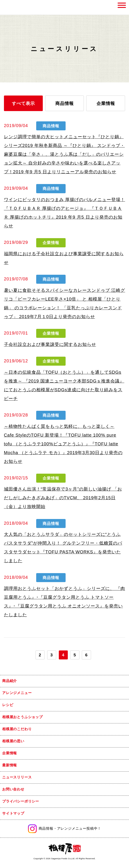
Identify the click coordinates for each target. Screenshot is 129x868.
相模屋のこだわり (17, 729)
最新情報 (10, 765)
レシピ (8, 705)
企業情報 (106, 103)
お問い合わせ (13, 789)
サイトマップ (13, 813)
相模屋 (13, 7)
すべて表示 (23, 103)
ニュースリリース (17, 777)
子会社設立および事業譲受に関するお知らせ (50, 344)
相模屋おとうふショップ (22, 717)
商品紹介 (10, 681)
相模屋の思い (13, 741)
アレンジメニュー (17, 693)
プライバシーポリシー (21, 801)
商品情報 (64, 103)
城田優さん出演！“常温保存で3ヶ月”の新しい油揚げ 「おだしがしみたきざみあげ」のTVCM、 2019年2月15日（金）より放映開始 (63, 498)
